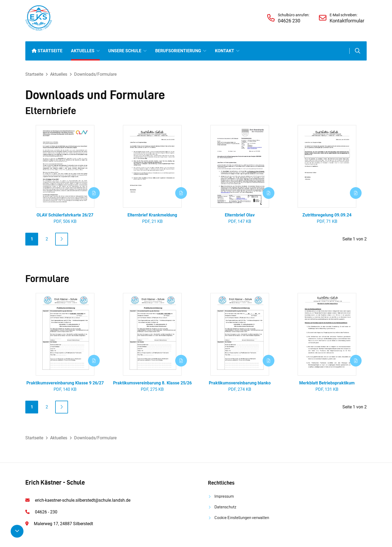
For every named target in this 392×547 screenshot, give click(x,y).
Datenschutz (225, 507)
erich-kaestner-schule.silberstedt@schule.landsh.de (83, 500)
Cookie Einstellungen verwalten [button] (242, 518)
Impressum (224, 496)
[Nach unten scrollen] (17, 531)
